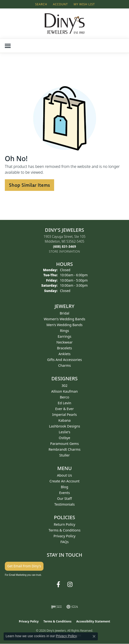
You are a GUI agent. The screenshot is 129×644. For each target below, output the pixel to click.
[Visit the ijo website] (56, 607)
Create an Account (65, 481)
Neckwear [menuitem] (64, 342)
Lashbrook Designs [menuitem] (65, 426)
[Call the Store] (65, 246)
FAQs (64, 542)
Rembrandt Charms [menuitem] (64, 449)
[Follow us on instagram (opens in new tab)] (70, 584)
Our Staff (65, 498)
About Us (64, 475)
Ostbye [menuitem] (64, 438)
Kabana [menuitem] (65, 420)
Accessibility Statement (93, 621)
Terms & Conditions (64, 530)
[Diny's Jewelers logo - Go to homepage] (65, 24)
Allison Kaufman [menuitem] (64, 391)
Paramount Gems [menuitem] (64, 444)
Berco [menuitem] (65, 397)
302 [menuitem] (65, 386)
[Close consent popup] (94, 636)
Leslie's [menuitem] (64, 432)
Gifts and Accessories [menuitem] (64, 360)
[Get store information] (65, 251)
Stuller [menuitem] (64, 455)
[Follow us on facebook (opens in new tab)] (58, 584)
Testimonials (64, 504)
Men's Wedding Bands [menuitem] (64, 325)
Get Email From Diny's (24, 566)
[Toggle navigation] (8, 46)
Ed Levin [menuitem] (64, 403)
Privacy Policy (65, 536)
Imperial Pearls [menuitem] (64, 415)
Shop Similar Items (29, 185)
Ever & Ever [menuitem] (65, 409)
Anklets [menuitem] (64, 354)
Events (64, 493)
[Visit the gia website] (72, 607)
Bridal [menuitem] (64, 313)
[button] (41, 4)
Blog (65, 487)
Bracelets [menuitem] (64, 348)
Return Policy (65, 524)
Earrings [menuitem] (64, 336)
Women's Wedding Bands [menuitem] (64, 319)
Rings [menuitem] (64, 331)
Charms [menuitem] (64, 365)
